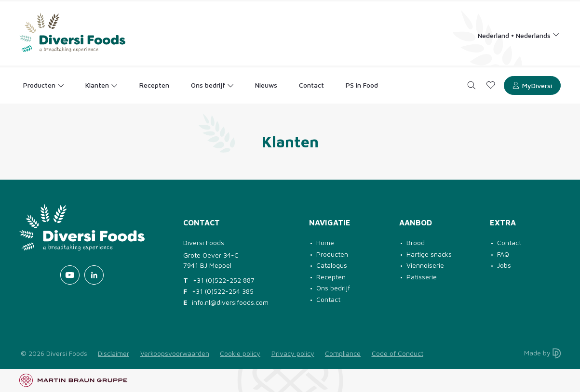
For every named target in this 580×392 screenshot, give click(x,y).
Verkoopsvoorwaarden (175, 353)
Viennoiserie (425, 265)
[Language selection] (519, 35)
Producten (332, 254)
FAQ (503, 254)
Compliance (343, 353)
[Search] (472, 85)
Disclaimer (114, 353)
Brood (416, 242)
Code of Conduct (398, 353)
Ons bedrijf (333, 288)
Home (325, 242)
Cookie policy (240, 353)
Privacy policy (293, 353)
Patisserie (422, 277)
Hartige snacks (429, 254)
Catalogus (332, 265)
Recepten (331, 277)
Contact (328, 299)
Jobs (504, 265)
